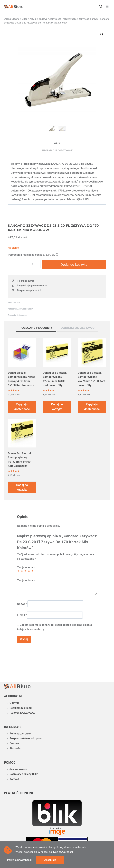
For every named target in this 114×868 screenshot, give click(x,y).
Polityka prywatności (22, 713)
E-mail (22, 615)
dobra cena (22, 315)
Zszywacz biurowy (25, 309)
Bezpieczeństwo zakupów (26, 738)
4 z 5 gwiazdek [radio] (29, 571)
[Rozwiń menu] (107, 6)
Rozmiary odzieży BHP (24, 774)
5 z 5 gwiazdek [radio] (32, 571)
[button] (102, 34)
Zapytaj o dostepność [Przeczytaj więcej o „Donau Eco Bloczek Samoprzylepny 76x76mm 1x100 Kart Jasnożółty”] (92, 407)
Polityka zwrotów (20, 733)
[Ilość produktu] (34, 264)
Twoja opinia (26, 581)
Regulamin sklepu (21, 708)
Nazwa (22, 604)
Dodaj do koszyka (74, 265)
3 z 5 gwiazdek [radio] (25, 571)
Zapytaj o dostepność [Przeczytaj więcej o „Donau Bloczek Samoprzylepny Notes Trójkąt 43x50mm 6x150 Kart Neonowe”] (22, 407)
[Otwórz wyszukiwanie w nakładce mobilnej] (101, 7)
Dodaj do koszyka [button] (57, 407)
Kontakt (14, 779)
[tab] (36, 328)
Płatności (15, 748)
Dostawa (15, 743)
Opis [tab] (57, 143)
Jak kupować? (18, 769)
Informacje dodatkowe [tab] (57, 151)
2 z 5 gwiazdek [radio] (22, 571)
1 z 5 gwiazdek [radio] (18, 571)
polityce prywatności (61, 852)
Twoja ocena (26, 567)
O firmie (14, 703)
